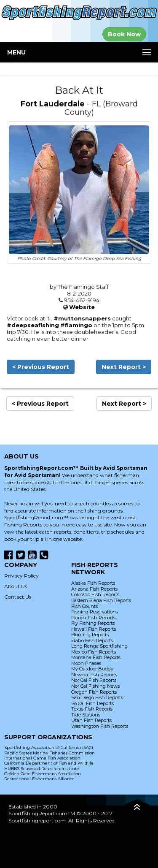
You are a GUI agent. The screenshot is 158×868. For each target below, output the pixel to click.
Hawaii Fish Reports (94, 629)
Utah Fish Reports (91, 720)
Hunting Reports (90, 635)
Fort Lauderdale (53, 104)
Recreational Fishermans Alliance (39, 779)
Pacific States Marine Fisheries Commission (50, 753)
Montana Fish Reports (96, 657)
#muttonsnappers (82, 318)
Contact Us (18, 597)
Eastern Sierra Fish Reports (101, 600)
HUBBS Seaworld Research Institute (42, 769)
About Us (16, 586)
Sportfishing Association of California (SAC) (49, 747)
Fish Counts (84, 606)
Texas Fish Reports (92, 709)
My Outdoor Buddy (92, 669)
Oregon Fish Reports (94, 692)
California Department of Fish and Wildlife (49, 763)
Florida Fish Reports (93, 618)
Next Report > (124, 367)
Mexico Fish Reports (94, 652)
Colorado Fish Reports (95, 594)
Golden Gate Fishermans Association (43, 774)
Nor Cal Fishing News (95, 686)
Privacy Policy (21, 576)
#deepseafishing (33, 325)
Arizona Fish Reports (94, 589)
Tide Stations (86, 715)
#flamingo (76, 325)
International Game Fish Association (42, 758)
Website (82, 307)
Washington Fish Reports (100, 726)
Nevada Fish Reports (94, 675)
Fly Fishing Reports (93, 623)
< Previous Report (41, 367)
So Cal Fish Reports (92, 703)
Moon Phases (86, 663)
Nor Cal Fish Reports (94, 680)
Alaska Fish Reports (93, 583)
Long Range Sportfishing (99, 646)
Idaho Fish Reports (92, 640)
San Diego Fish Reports (97, 697)
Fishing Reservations (95, 612)
